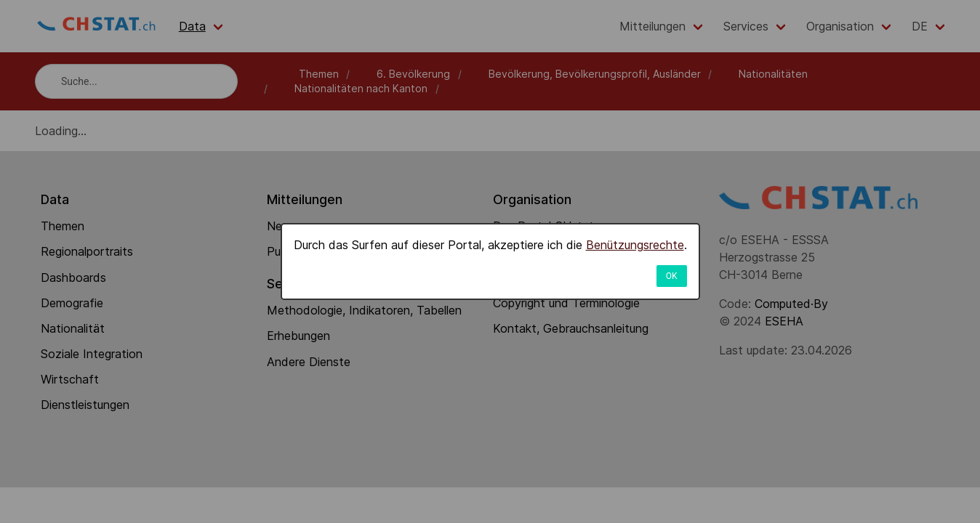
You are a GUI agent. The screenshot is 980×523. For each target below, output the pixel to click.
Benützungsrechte (635, 245)
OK (672, 276)
